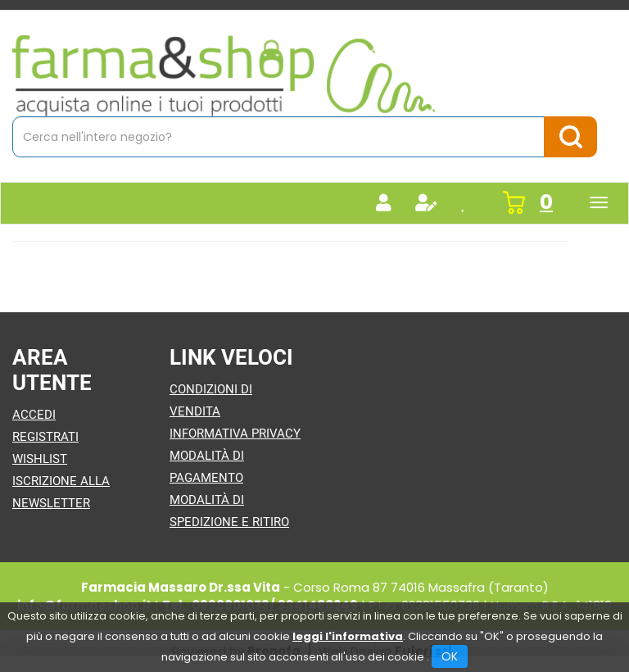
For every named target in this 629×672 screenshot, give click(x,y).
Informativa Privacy (235, 434)
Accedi (34, 415)
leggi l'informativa (348, 636)
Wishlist (40, 459)
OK (450, 656)
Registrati (45, 437)
